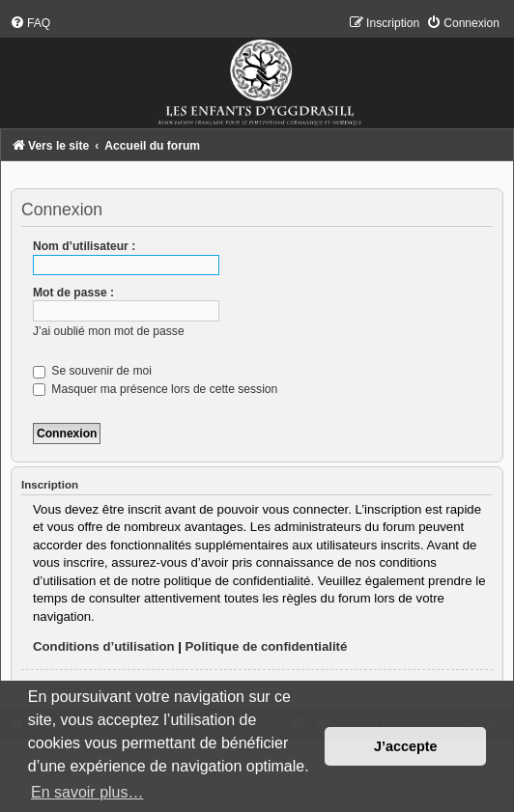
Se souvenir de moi (92, 371)
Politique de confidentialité (267, 646)
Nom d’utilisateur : (84, 246)
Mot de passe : (73, 293)
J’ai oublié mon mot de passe (109, 331)
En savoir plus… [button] (87, 792)
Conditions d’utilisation (104, 646)
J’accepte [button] (406, 746)
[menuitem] (30, 23)
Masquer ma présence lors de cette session (155, 389)
